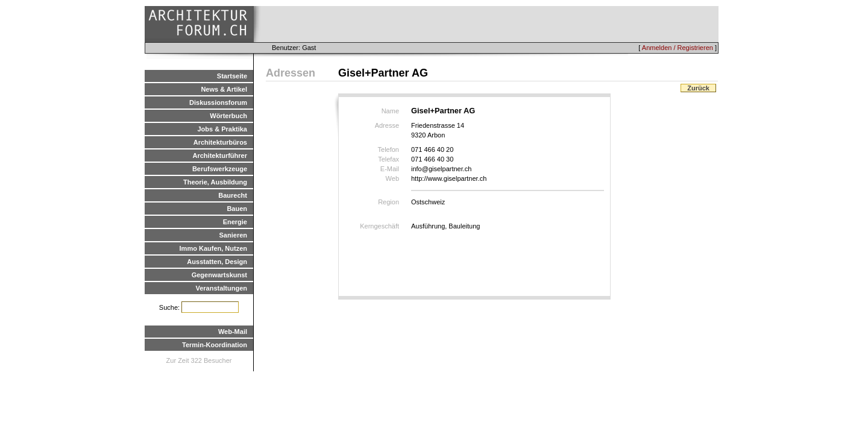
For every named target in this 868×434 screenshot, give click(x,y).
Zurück (698, 88)
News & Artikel (224, 89)
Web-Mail (233, 332)
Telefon (388, 149)
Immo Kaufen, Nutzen (213, 248)
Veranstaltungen (221, 288)
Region (388, 202)
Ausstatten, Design (217, 262)
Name (390, 111)
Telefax (388, 159)
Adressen (291, 73)
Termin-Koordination (215, 345)
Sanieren (233, 235)
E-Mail (390, 169)
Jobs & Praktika (222, 129)
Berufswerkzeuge (220, 169)
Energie (235, 222)
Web (392, 178)
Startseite (232, 76)
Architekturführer (220, 156)
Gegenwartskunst (219, 275)
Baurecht (233, 195)
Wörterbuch (228, 116)
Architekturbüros (220, 142)
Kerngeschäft (379, 226)
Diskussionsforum (218, 102)
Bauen (237, 209)
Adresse (387, 125)
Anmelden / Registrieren (678, 48)
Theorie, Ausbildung (215, 182)
